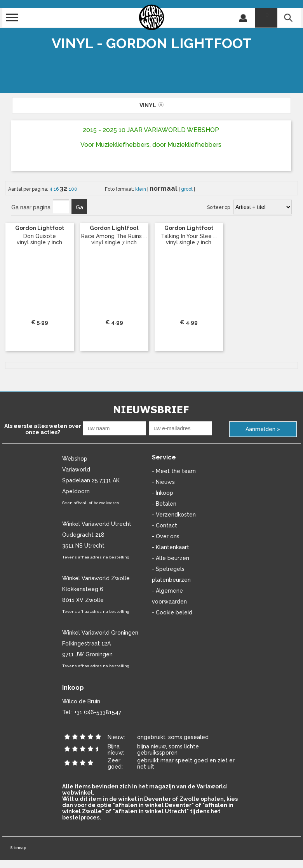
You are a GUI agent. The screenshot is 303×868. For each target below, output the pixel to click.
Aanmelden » (263, 429)
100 (73, 189)
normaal (164, 188)
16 (57, 189)
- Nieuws (163, 482)
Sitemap (18, 848)
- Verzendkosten (174, 515)
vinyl (151, 105)
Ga (79, 207)
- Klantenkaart (171, 547)
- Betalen (164, 504)
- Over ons (166, 536)
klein (141, 189)
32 (64, 188)
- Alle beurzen (171, 558)
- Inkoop (163, 493)
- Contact (165, 525)
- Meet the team (174, 471)
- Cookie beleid (172, 612)
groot (187, 189)
